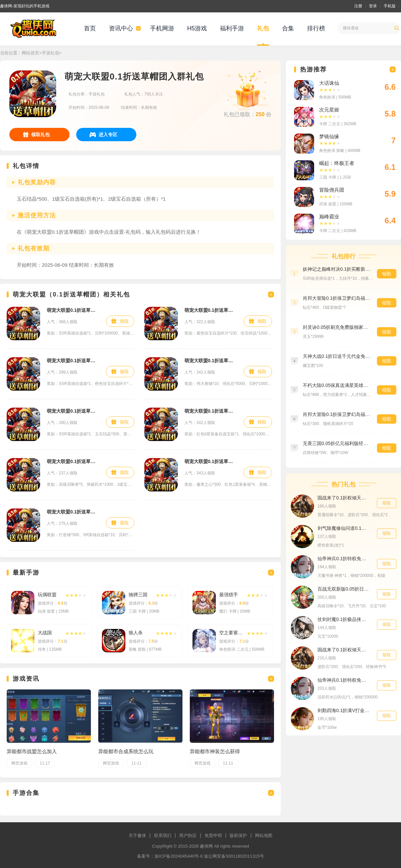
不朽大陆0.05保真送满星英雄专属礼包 (337, 385)
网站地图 (264, 835)
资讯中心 (121, 28)
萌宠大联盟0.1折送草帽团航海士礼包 (73, 361)
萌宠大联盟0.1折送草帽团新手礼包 (73, 310)
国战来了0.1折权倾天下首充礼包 (344, 498)
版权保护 (238, 835)
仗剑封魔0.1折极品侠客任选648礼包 (344, 619)
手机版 (390, 6)
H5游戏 (197, 28)
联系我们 (163, 835)
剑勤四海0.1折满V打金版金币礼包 (344, 710)
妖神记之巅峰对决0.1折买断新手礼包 (337, 269)
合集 (288, 28)
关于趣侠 (137, 835)
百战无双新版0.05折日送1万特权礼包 (344, 589)
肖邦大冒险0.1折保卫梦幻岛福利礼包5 (337, 298)
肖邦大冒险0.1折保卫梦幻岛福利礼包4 (337, 414)
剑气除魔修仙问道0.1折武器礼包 (344, 528)
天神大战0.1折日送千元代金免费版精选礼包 (337, 356)
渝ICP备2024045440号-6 (179, 856)
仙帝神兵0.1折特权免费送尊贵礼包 (344, 680)
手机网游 (162, 28)
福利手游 (232, 28)
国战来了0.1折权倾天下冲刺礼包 (344, 650)
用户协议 (188, 835)
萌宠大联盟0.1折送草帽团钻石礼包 (73, 461)
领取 (124, 321)
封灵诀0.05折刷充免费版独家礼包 (337, 327)
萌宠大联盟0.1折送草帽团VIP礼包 (211, 361)
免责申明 (213, 835)
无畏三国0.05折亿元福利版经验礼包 (337, 443)
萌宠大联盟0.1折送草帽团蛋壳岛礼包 (211, 411)
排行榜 (316, 28)
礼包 (263, 28)
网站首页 (30, 53)
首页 (90, 28)
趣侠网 (206, 846)
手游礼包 (50, 53)
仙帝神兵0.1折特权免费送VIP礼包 (344, 559)
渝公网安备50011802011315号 (234, 856)
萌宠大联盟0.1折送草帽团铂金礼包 (211, 461)
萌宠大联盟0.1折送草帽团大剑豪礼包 (73, 411)
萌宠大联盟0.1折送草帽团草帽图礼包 (73, 512)
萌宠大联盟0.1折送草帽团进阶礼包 (211, 310)
